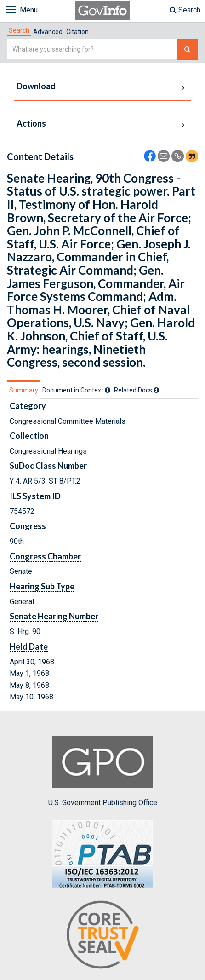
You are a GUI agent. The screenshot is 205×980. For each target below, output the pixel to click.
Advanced (48, 32)
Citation (77, 32)
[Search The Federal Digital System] (187, 49)
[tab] (19, 30)
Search (185, 10)
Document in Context (76, 390)
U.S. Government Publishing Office (103, 772)
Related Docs (137, 390)
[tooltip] (108, 390)
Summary (24, 390)
